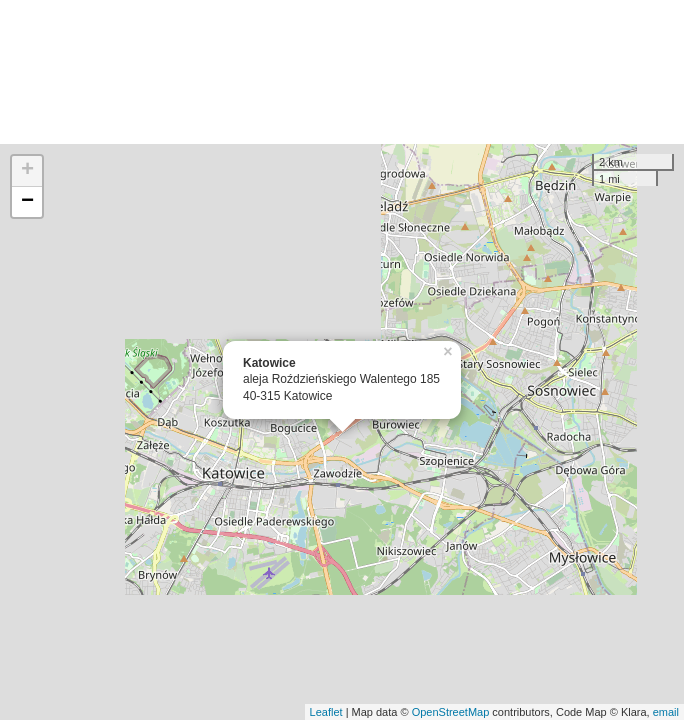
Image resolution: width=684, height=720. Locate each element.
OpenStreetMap (451, 712)
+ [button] (27, 171)
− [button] (27, 202)
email (666, 712)
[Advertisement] (342, 72)
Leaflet (326, 712)
